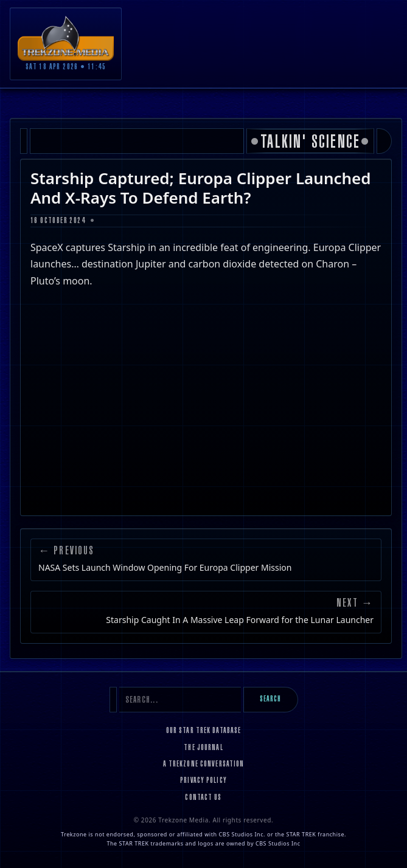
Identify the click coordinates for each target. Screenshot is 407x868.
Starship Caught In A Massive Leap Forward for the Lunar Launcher (240, 620)
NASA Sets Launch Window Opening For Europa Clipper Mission (165, 568)
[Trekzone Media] (66, 38)
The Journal (203, 748)
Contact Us (203, 798)
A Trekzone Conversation (204, 765)
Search (271, 700)
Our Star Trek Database (204, 731)
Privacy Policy (203, 781)
